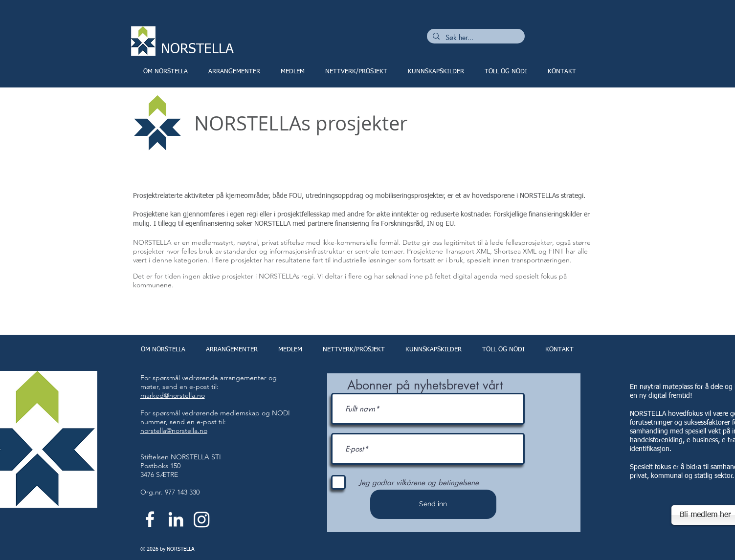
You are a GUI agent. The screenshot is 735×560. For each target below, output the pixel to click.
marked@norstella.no (173, 395)
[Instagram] (202, 519)
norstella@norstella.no (174, 431)
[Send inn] (433, 504)
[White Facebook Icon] (150, 519)
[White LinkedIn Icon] (176, 519)
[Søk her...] (475, 38)
